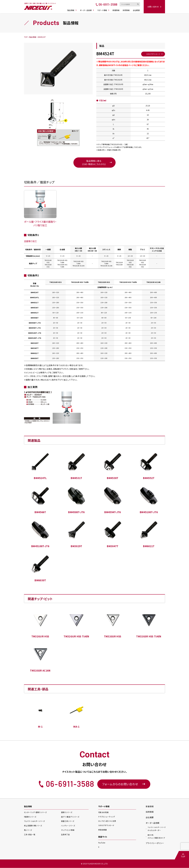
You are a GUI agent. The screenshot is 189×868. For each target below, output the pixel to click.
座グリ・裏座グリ (70, 817)
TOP (183, 855)
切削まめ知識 (103, 812)
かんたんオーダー (157, 829)
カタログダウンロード (153, 54)
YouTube (102, 843)
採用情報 (126, 10)
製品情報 (72, 10)
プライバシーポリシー (155, 843)
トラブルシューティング (107, 817)
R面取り (30, 817)
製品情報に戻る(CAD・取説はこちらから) (94, 162)
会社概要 (136, 10)
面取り (67, 812)
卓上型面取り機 (33, 826)
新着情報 (116, 10)
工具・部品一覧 (30, 835)
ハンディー (68, 826)
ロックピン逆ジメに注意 (107, 821)
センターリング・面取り (35, 812)
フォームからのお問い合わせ (124, 784)
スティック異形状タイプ (156, 836)
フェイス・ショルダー (34, 821)
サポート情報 (104, 10)
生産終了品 (65, 835)
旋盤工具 (68, 821)
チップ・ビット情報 (68, 830)
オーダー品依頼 (87, 10)
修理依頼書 (103, 830)
